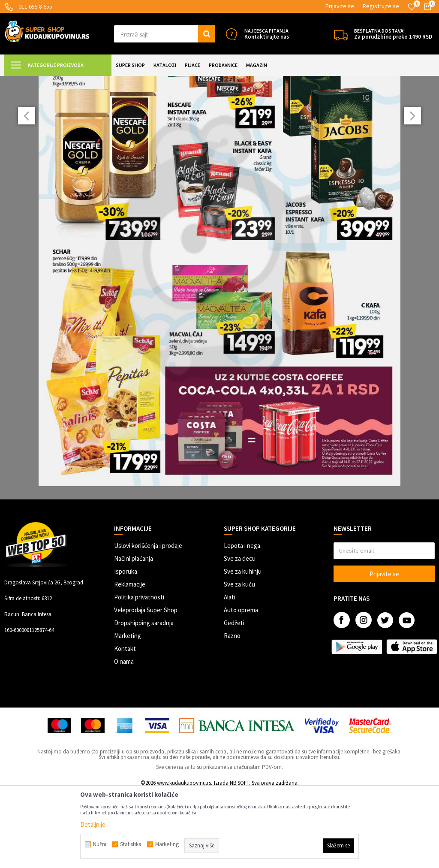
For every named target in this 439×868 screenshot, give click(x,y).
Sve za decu (240, 634)
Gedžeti (234, 699)
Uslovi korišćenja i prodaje (148, 622)
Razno (232, 712)
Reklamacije (130, 660)
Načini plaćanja (134, 634)
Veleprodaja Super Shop (146, 686)
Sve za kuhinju (243, 647)
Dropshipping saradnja (144, 699)
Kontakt (125, 724)
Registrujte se (381, 6)
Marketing (128, 712)
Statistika (131, 844)
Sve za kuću (239, 660)
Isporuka (126, 647)
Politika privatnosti (139, 673)
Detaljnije (93, 824)
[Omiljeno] (412, 7)
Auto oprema (241, 686)
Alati (230, 673)
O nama (124, 737)
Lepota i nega (242, 622)
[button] (165, 34)
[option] (219, 325)
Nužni (100, 844)
